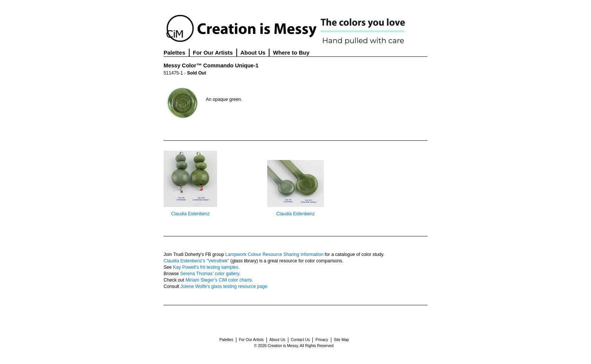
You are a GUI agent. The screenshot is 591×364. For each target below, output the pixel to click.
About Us (253, 53)
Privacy (322, 340)
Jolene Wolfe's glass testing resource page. (225, 286)
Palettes (175, 53)
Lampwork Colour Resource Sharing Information (274, 254)
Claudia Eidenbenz (190, 214)
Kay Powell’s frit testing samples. (206, 267)
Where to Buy (291, 53)
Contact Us (300, 340)
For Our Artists (213, 53)
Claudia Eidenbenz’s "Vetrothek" (196, 261)
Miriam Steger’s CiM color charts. (219, 280)
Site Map (341, 340)
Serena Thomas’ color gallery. (210, 274)
